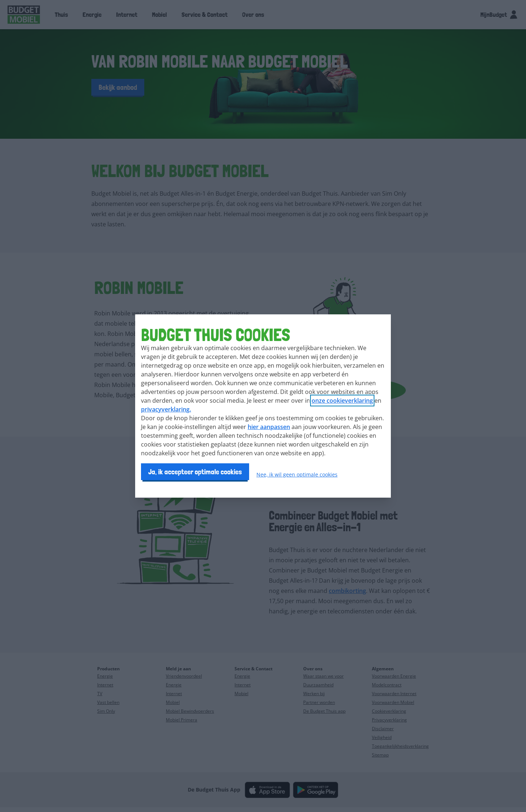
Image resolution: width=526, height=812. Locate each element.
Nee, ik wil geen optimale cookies (297, 474)
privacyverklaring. (166, 409)
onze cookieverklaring (342, 401)
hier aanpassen (269, 427)
